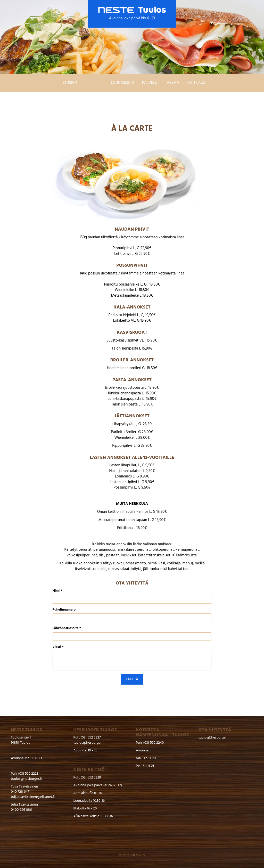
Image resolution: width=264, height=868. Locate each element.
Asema (173, 83)
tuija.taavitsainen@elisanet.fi (33, 797)
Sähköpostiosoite (67, 628)
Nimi (57, 591)
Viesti (58, 647)
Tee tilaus (196, 83)
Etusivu (70, 83)
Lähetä (132, 679)
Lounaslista (123, 83)
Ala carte (94, 83)
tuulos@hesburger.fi (26, 779)
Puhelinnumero (64, 610)
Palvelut (151, 83)
